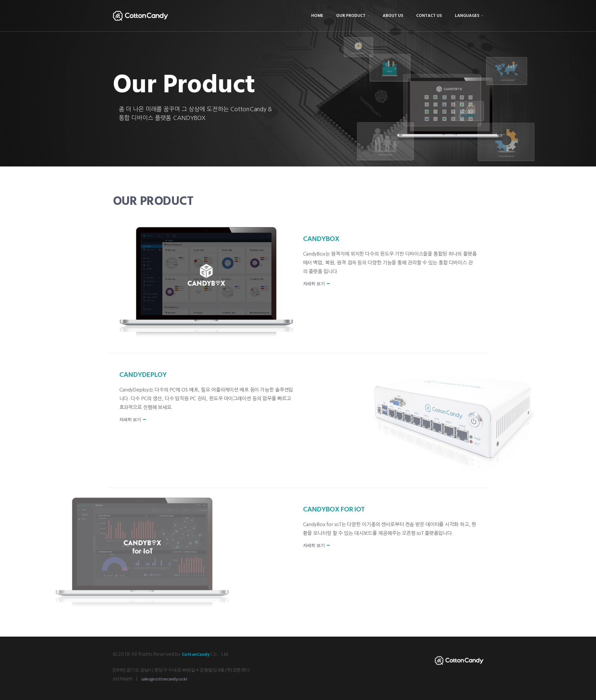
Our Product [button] (353, 16)
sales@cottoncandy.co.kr (164, 679)
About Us (393, 16)
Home (317, 16)
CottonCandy (196, 655)
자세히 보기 (314, 284)
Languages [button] (469, 16)
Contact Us (429, 16)
